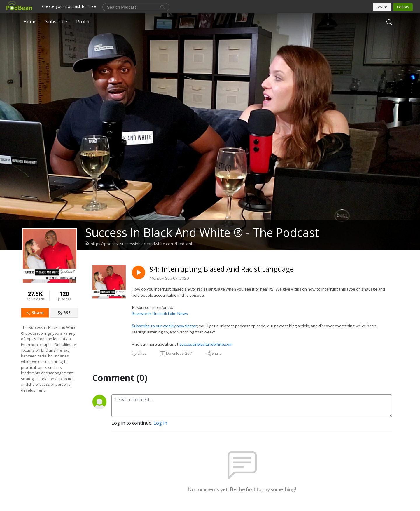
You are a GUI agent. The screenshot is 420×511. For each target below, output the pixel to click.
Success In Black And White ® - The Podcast (202, 232)
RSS (64, 313)
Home (30, 22)
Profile (83, 22)
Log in (160, 423)
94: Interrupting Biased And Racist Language (222, 269)
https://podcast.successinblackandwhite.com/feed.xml (139, 244)
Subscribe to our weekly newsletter (164, 326)
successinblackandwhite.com (206, 344)
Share (35, 313)
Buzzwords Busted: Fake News (160, 313)
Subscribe (56, 22)
